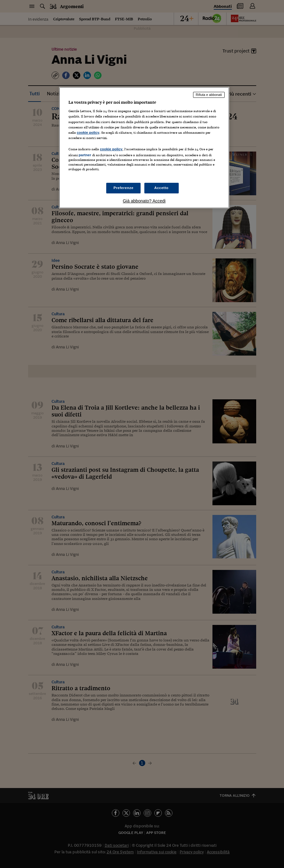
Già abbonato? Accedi (144, 201)
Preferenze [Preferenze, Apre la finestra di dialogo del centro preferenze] (123, 188)
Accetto (162, 188)
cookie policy (88, 132)
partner (85, 155)
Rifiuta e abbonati (209, 95)
